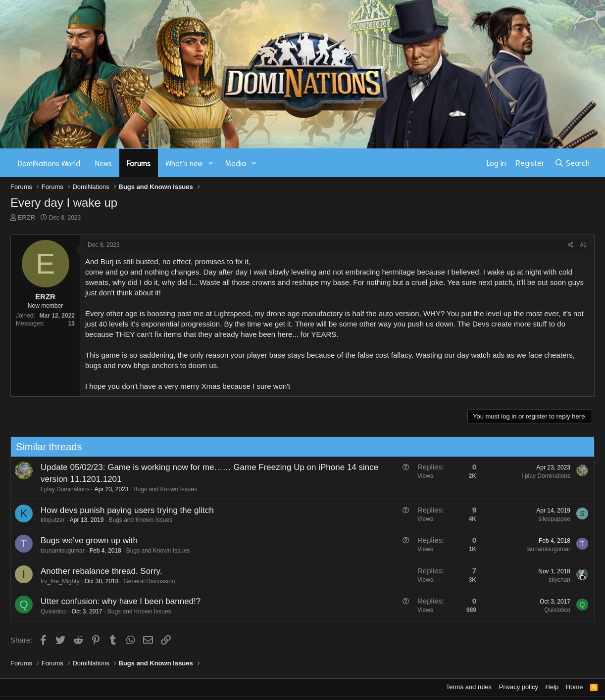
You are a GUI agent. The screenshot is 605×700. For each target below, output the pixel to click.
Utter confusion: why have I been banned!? (121, 601)
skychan (559, 580)
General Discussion (149, 581)
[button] (211, 163)
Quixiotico (54, 611)
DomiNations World (49, 163)
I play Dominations (65, 489)
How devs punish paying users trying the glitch (127, 510)
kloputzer (53, 520)
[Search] (572, 163)
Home (575, 687)
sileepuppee (554, 519)
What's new (184, 163)
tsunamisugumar (63, 551)
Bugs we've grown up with (89, 540)
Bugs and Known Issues (165, 489)
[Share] (571, 245)
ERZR (26, 217)
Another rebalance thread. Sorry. (101, 571)
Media (236, 163)
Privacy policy (519, 687)
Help (552, 687)
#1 (583, 245)
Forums (139, 163)
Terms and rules (469, 687)
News (103, 163)
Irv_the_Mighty (60, 581)
